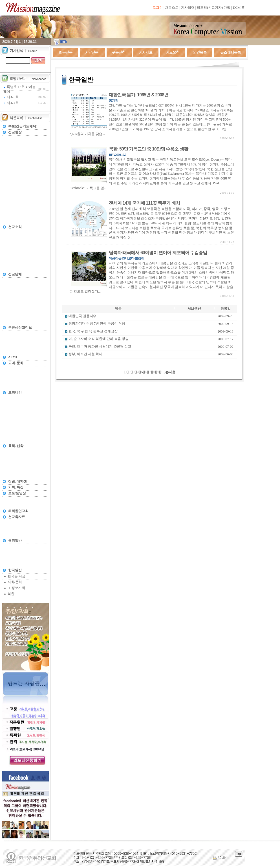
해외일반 (15, 541)
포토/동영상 (17, 493)
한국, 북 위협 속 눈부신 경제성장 (93, 331)
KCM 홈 (239, 8)
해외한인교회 (18, 511)
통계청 (113, 101)
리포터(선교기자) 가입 (214, 8)
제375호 (13, 97)
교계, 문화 (16, 363)
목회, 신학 (16, 446)
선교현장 (15, 132)
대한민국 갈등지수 (82, 316)
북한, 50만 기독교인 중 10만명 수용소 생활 (148, 149)
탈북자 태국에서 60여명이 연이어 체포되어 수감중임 (158, 253)
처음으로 (172, 8)
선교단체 (15, 274)
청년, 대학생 (17, 481)
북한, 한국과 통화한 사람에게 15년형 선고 (100, 347)
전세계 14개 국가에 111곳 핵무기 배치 (144, 203)
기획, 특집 (16, 487)
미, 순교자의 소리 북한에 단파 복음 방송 (99, 339)
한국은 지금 (16, 576)
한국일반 (15, 570)
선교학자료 (17, 517)
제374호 (13, 103)
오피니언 (15, 393)
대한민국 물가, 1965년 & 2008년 (139, 95)
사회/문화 (15, 582)
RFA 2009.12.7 (117, 155)
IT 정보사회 (16, 588)
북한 (11, 594)
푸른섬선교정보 (20, 327)
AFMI (13, 357)
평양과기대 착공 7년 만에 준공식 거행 (97, 324)
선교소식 (15, 227)
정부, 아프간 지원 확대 (85, 354)
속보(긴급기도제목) (23, 126)
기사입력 (188, 8)
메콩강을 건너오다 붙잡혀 (126, 258)
